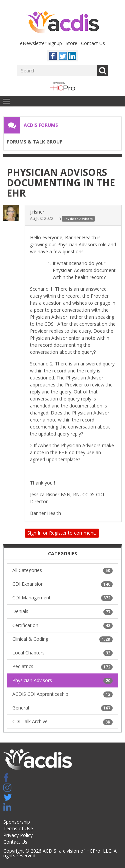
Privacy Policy (18, 835)
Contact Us (93, 43)
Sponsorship (17, 822)
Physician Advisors (78, 219)
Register (58, 533)
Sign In (34, 533)
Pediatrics (62, 666)
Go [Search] (103, 70)
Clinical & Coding (62, 639)
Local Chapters (62, 653)
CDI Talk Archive (62, 721)
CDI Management (62, 598)
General (62, 708)
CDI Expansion (62, 584)
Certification (62, 625)
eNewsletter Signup (41, 43)
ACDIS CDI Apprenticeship (62, 694)
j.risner (37, 212)
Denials (62, 611)
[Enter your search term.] (57, 70)
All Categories (62, 570)
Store (71, 43)
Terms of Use (18, 828)
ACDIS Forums (41, 125)
